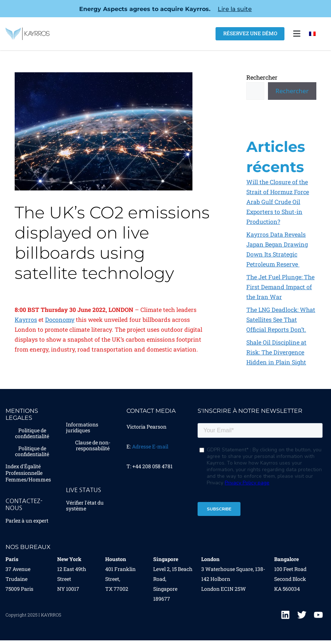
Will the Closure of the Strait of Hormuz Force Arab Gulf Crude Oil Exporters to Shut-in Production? (278, 202)
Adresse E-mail (150, 446)
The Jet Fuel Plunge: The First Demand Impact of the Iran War (280, 287)
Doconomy (60, 319)
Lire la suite (235, 9)
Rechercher (262, 77)
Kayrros (26, 319)
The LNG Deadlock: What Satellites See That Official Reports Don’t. (281, 319)
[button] (297, 34)
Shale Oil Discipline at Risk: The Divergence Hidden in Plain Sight (276, 352)
